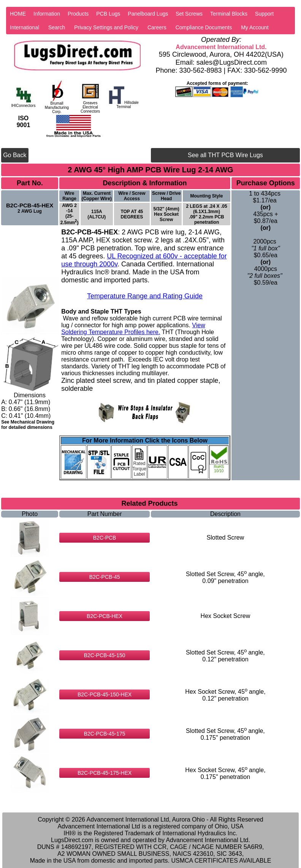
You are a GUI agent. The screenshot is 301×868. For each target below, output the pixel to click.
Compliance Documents (204, 27)
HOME (18, 14)
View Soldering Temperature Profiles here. (133, 329)
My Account (255, 27)
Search (57, 27)
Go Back (15, 155)
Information (47, 14)
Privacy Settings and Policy (106, 27)
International (25, 27)
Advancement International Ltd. (221, 47)
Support (264, 14)
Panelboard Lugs (148, 14)
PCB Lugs (108, 14)
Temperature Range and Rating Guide (145, 296)
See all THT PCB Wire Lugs (225, 155)
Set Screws (189, 14)
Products (78, 14)
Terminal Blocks (229, 14)
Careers (157, 27)
